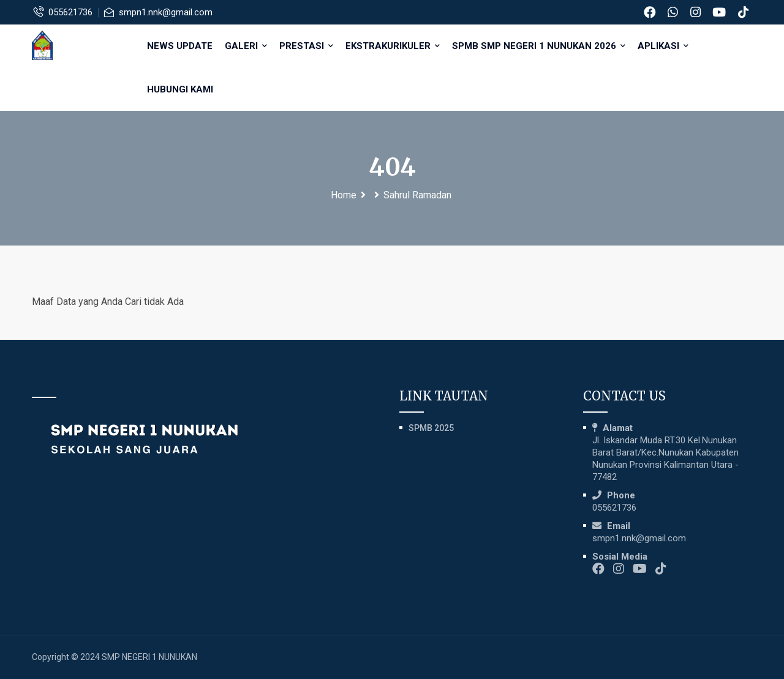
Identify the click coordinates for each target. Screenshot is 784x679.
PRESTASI (307, 46)
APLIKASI (664, 46)
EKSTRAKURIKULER (394, 46)
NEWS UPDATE (181, 46)
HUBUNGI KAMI (181, 89)
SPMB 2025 (431, 428)
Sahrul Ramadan (417, 195)
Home (344, 195)
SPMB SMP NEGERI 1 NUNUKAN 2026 (540, 46)
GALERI (247, 46)
